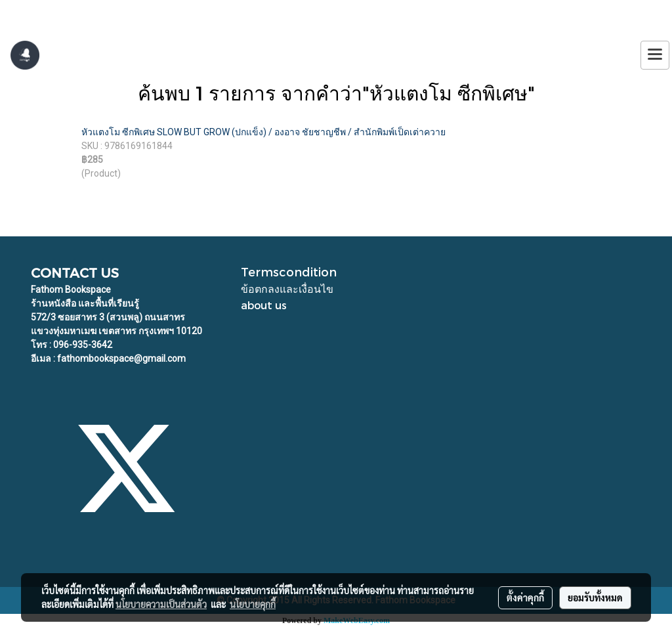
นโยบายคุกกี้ (253, 604)
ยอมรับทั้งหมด (595, 597)
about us (264, 305)
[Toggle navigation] (655, 55)
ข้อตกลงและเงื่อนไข (287, 289)
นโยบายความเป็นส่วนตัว (161, 604)
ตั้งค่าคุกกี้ (525, 597)
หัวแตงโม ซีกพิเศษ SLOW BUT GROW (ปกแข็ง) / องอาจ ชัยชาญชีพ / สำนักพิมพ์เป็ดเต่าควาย (263, 132)
